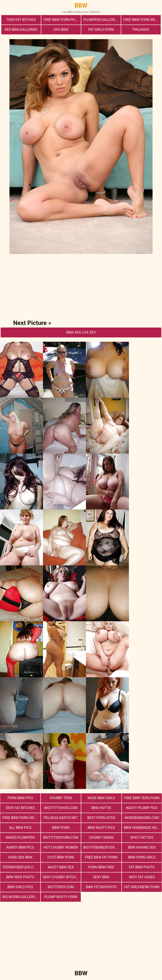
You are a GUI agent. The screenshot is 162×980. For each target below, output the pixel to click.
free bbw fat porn (101, 857)
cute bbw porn (61, 857)
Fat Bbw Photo (142, 867)
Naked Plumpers (20, 838)
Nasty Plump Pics (142, 808)
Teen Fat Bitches (21, 20)
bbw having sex (142, 847)
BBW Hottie (101, 808)
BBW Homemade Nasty (143, 828)
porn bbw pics (20, 798)
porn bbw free (101, 867)
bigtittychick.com (61, 808)
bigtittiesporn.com (61, 838)
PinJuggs (141, 30)
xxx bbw (61, 30)
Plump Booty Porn (61, 897)
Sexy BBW (101, 877)
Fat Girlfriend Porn (142, 887)
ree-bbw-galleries (21, 30)
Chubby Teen (61, 798)
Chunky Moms (101, 838)
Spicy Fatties (142, 838)
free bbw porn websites (142, 20)
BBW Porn (61, 828)
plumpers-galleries (101, 20)
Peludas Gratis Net (61, 818)
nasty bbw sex (61, 867)
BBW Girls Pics (20, 887)
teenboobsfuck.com (21, 867)
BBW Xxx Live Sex (81, 332)
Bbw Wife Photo (20, 877)
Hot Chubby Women (61, 847)
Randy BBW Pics (20, 847)
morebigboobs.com (142, 818)
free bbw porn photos (62, 20)
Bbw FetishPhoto (101, 887)
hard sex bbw (20, 857)
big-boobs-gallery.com (21, 897)
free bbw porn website (21, 818)
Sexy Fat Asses (142, 877)
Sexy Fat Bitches (20, 808)
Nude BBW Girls (101, 798)
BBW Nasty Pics (101, 828)
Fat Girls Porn (101, 30)
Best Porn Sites (101, 818)
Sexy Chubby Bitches (61, 877)
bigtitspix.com (61, 887)
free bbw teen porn (142, 798)
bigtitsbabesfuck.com (102, 847)
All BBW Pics (20, 828)
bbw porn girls (142, 857)
